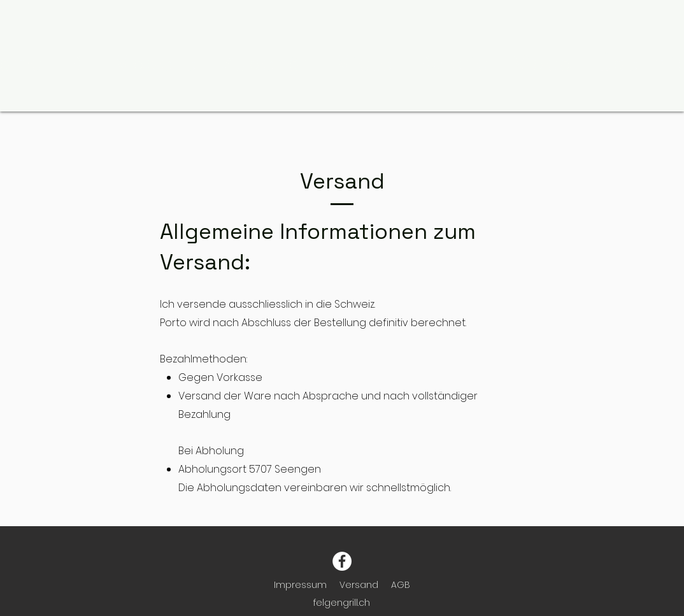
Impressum (300, 585)
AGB (401, 585)
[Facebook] (342, 561)
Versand (359, 585)
